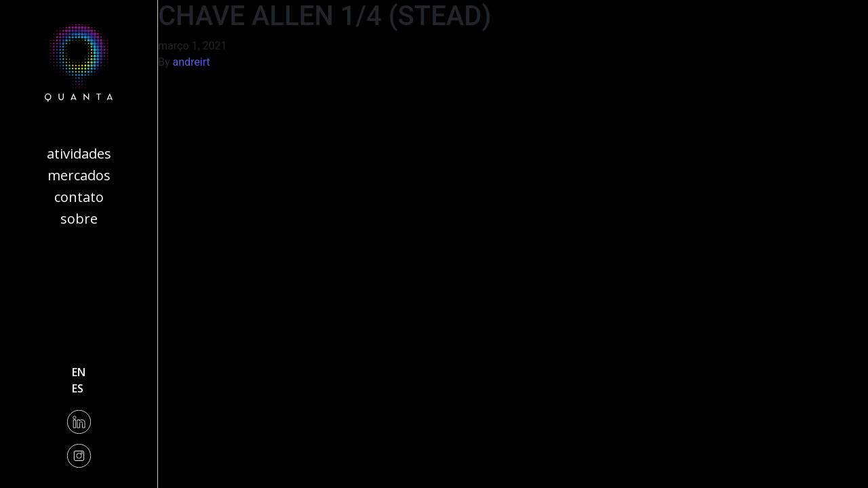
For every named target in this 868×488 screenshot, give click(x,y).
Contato (79, 197)
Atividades (79, 154)
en (79, 372)
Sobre (79, 219)
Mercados (79, 175)
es (78, 388)
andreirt (192, 62)
